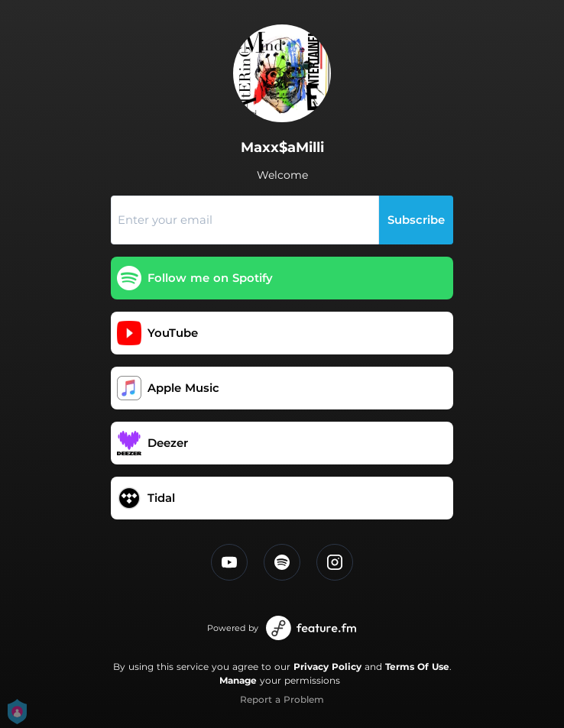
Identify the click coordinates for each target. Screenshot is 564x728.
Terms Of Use (417, 667)
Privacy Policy (327, 667)
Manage (238, 680)
